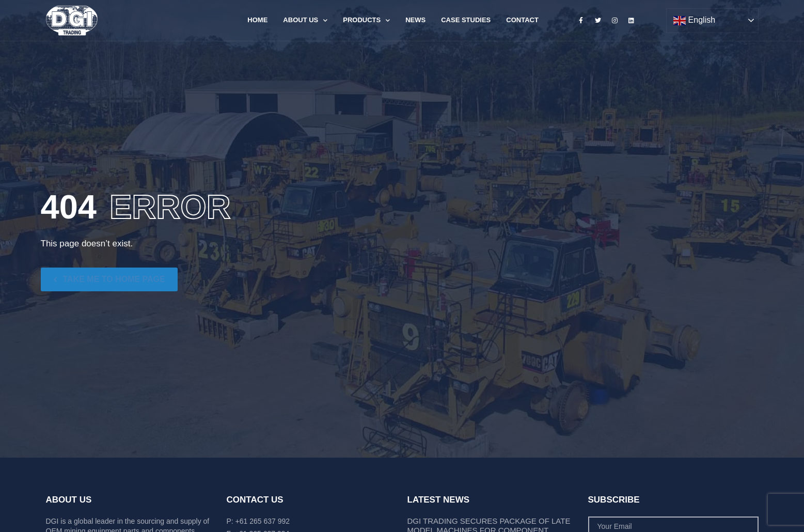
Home (257, 20)
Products (366, 20)
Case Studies (466, 20)
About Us (305, 20)
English (694, 21)
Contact (522, 20)
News (415, 20)
